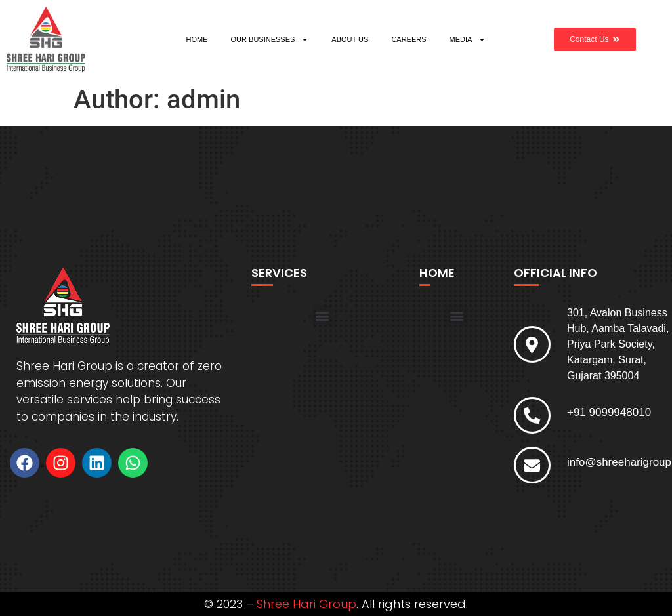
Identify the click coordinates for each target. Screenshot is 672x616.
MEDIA (468, 40)
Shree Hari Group (306, 604)
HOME (197, 39)
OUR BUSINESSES (270, 40)
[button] (323, 316)
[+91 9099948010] (532, 415)
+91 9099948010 (609, 412)
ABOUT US (350, 39)
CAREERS (409, 39)
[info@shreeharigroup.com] (532, 465)
